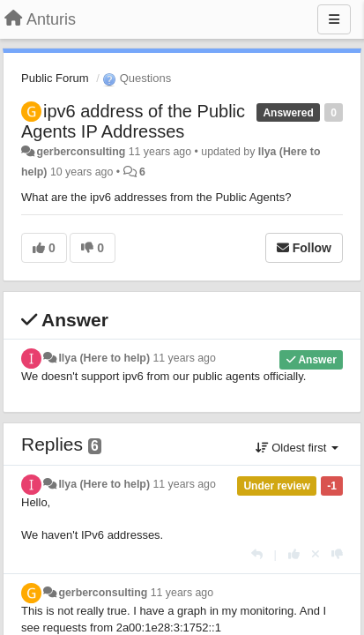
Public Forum (55, 78)
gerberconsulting (81, 152)
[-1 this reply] (337, 554)
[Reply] (257, 554)
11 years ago (184, 358)
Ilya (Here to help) (104, 358)
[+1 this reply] (294, 554)
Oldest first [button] (297, 448)
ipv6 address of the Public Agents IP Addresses (133, 121)
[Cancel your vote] (316, 554)
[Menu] (334, 19)
